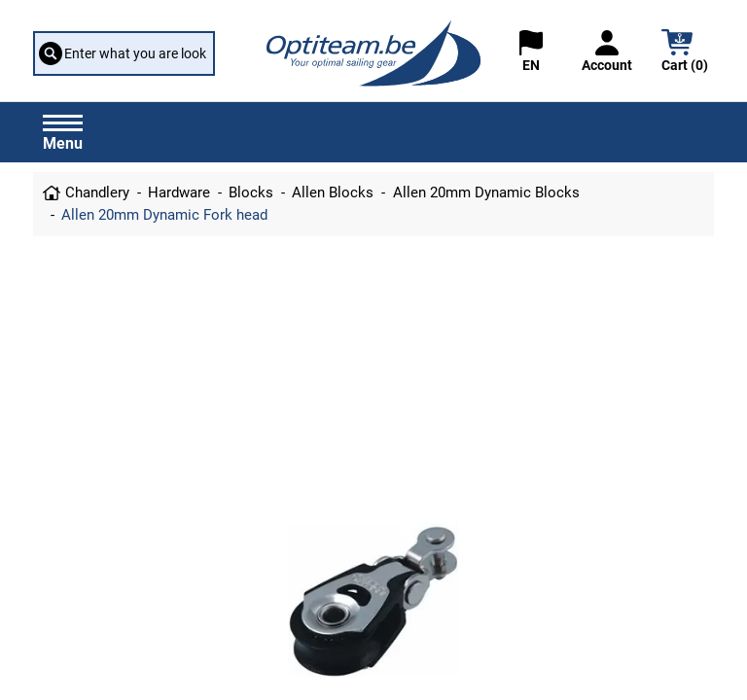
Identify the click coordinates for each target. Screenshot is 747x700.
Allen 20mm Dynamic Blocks (486, 192)
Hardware (179, 192)
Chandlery (97, 192)
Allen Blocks (333, 192)
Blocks (251, 192)
